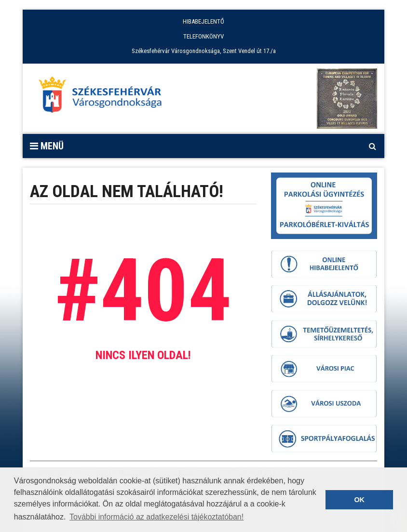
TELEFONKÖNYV (203, 36)
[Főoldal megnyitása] (105, 97)
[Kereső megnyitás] (372, 146)
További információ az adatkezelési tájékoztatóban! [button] (156, 517)
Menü (47, 146)
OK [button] (359, 500)
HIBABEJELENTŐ (203, 21)
